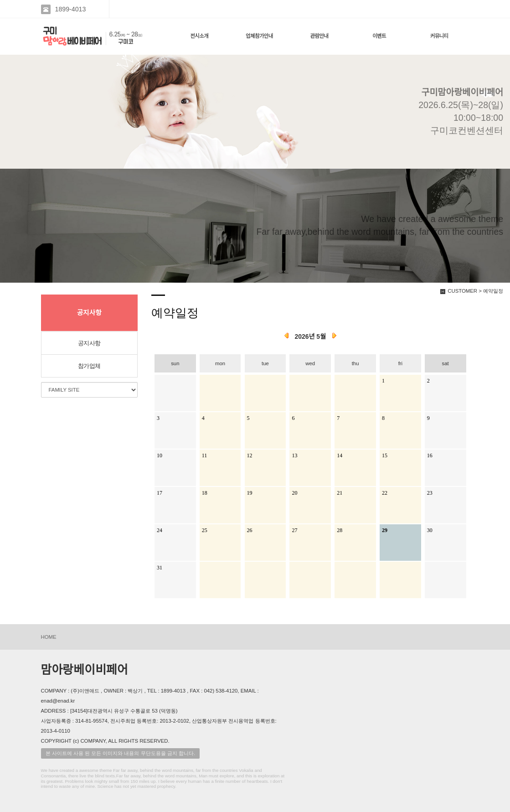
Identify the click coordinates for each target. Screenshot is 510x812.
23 (430, 493)
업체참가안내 (259, 36)
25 (205, 530)
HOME (49, 637)
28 (340, 530)
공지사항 (89, 343)
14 (340, 455)
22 (385, 493)
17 (160, 493)
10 (160, 455)
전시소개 (199, 36)
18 (205, 493)
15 (385, 455)
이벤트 (379, 36)
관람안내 (319, 36)
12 (250, 455)
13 (294, 455)
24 (160, 530)
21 (340, 493)
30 (430, 530)
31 (160, 568)
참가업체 (89, 366)
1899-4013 (71, 9)
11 (205, 455)
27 (294, 530)
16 (430, 455)
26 (250, 530)
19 (250, 493)
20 (294, 493)
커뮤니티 (439, 36)
